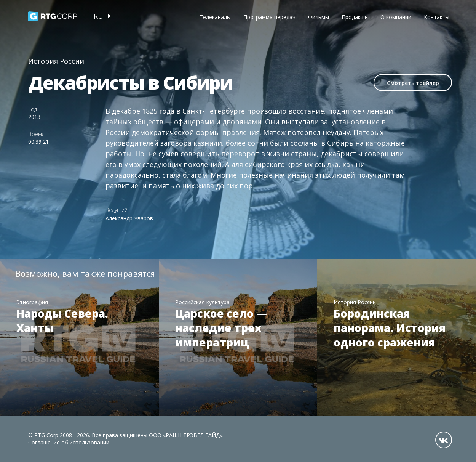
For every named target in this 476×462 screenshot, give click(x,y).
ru (98, 16)
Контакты (437, 17)
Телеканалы (215, 17)
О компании (396, 17)
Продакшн (355, 17)
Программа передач (269, 17)
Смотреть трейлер (413, 83)
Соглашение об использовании (69, 442)
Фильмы (319, 17)
